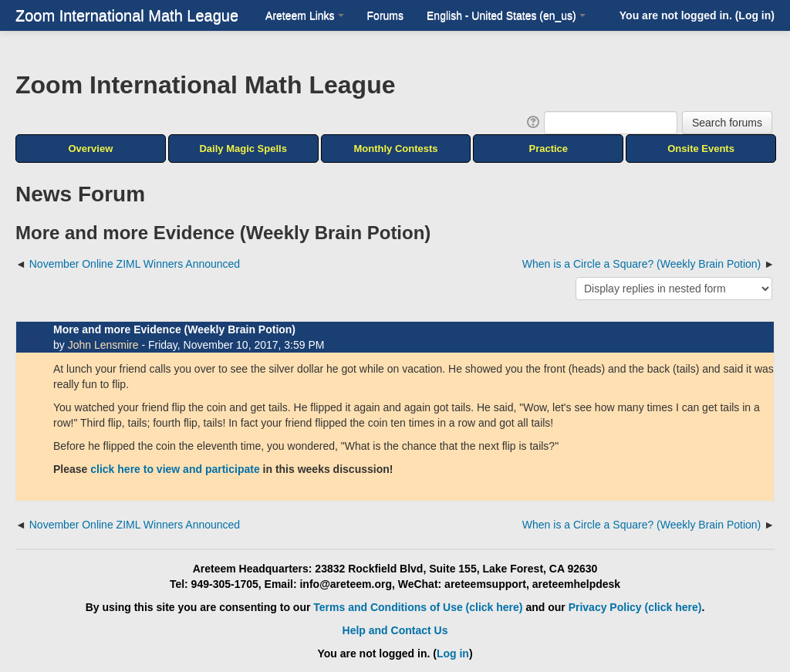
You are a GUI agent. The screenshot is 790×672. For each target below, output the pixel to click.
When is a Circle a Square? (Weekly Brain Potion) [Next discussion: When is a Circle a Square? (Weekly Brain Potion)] (641, 264)
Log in (755, 15)
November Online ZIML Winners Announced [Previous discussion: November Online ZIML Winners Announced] (135, 264)
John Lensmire (103, 345)
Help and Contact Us (395, 630)
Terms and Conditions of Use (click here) (418, 607)
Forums (385, 15)
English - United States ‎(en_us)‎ (506, 15)
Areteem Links (304, 15)
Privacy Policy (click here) (635, 607)
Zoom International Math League (127, 15)
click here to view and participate (175, 469)
